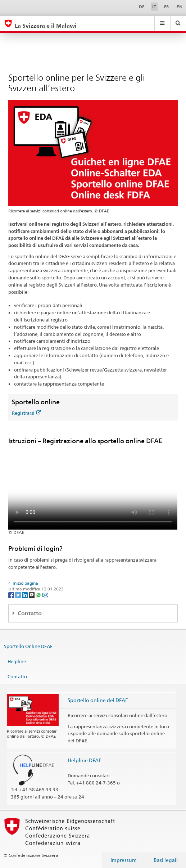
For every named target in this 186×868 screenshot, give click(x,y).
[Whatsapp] (39, 595)
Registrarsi (26, 413)
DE (142, 7)
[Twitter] (19, 595)
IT (154, 7)
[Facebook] (12, 595)
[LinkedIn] (25, 595)
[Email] (45, 595)
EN (180, 7)
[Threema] (32, 595)
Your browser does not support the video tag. (93, 487)
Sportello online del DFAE (98, 700)
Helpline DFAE (85, 760)
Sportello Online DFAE (28, 646)
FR (167, 7)
